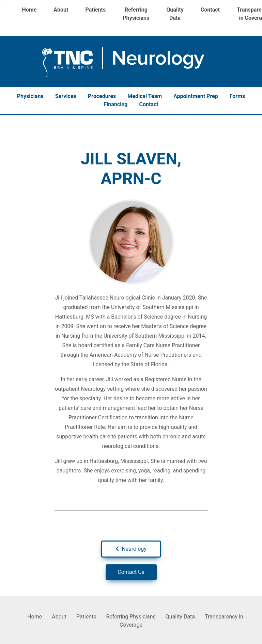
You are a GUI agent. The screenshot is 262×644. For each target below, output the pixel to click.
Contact (210, 10)
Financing (115, 104)
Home (29, 10)
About (61, 10)
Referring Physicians (136, 14)
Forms (237, 96)
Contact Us (131, 572)
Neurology (131, 549)
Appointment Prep (196, 96)
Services (66, 96)
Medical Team (145, 96)
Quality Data (175, 14)
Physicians (30, 96)
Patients (95, 10)
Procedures (102, 96)
